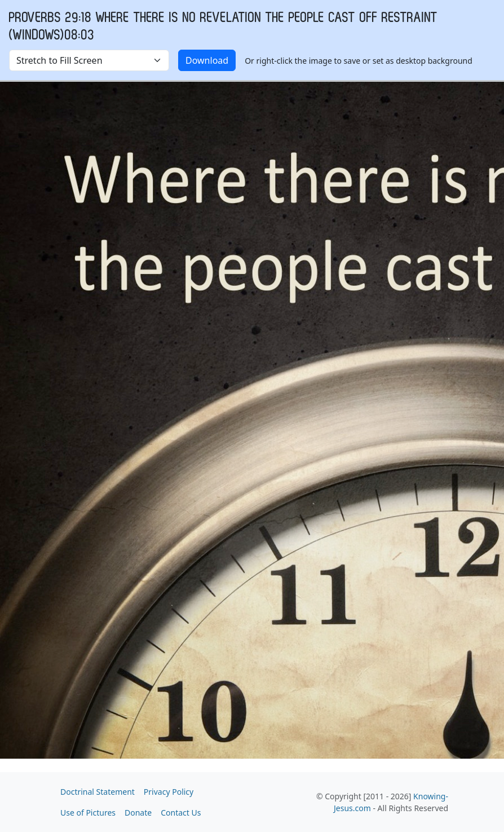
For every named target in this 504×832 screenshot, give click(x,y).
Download (207, 60)
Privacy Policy (169, 792)
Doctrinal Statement (98, 792)
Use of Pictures (88, 813)
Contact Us (181, 813)
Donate (138, 813)
